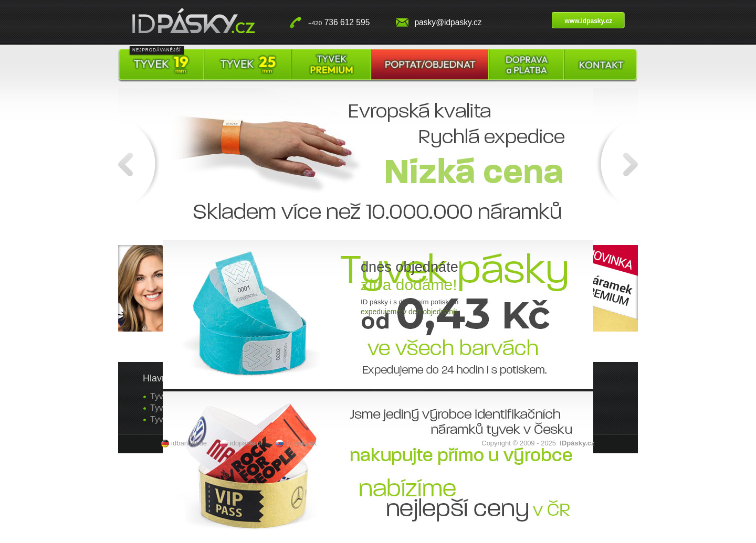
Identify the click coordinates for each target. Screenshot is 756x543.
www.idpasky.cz (589, 21)
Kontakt (601, 65)
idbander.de (189, 443)
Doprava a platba (526, 65)
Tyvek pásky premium (331, 65)
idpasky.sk (301, 443)
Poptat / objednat (430, 65)
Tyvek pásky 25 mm (248, 65)
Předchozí (140, 163)
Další (616, 163)
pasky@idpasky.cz (448, 22)
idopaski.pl (246, 443)
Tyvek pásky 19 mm (161, 65)
